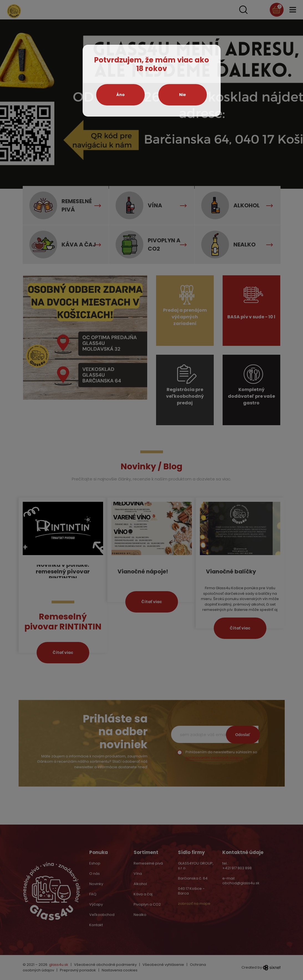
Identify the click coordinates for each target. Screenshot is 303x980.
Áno (121, 95)
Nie (183, 95)
